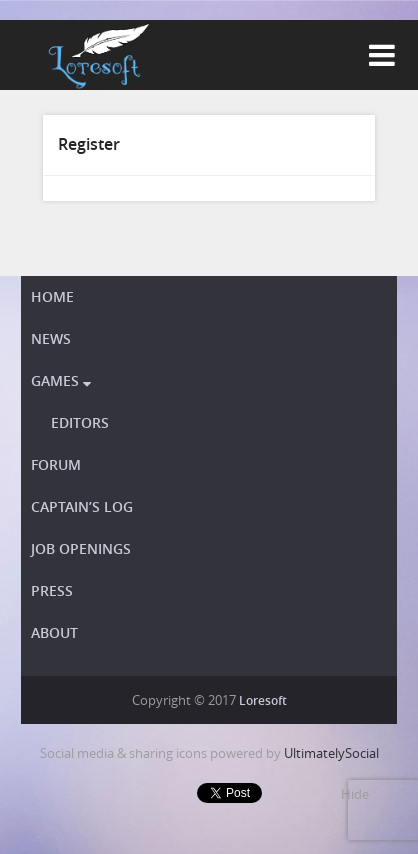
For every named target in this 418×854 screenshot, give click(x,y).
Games (61, 380)
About (54, 632)
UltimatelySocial (331, 753)
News (51, 338)
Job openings (81, 548)
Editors (80, 422)
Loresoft (263, 700)
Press (52, 590)
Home (52, 296)
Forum (56, 464)
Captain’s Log (82, 506)
